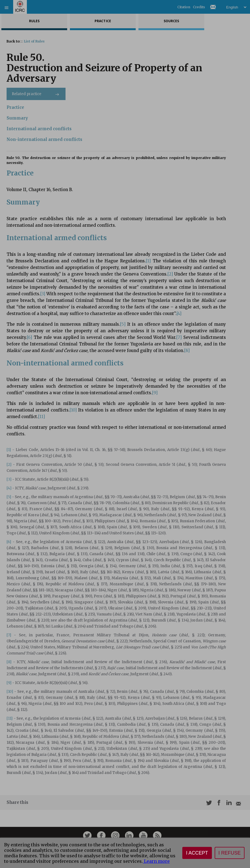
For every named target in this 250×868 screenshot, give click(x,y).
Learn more (156, 861)
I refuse (230, 853)
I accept (197, 853)
